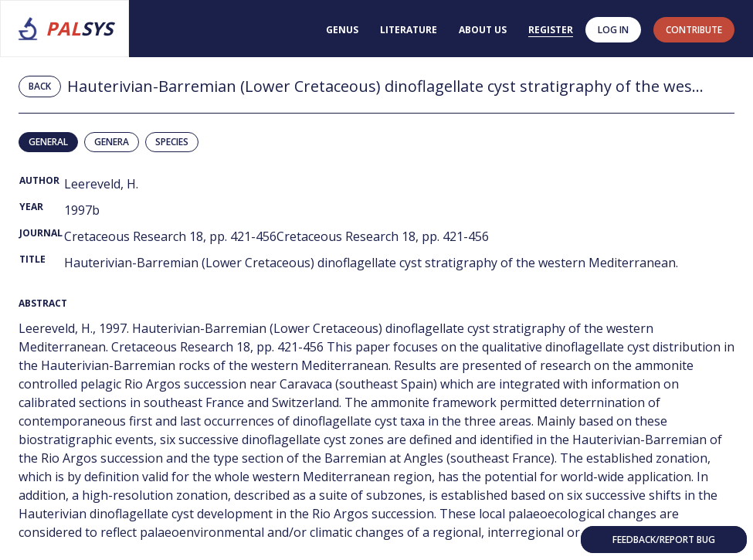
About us (483, 30)
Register (551, 30)
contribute (694, 30)
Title (32, 259)
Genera (112, 142)
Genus (342, 30)
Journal (41, 233)
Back (40, 86)
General (48, 142)
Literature (409, 30)
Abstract (43, 303)
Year (31, 207)
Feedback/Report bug (664, 540)
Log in (613, 30)
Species (172, 142)
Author (39, 180)
